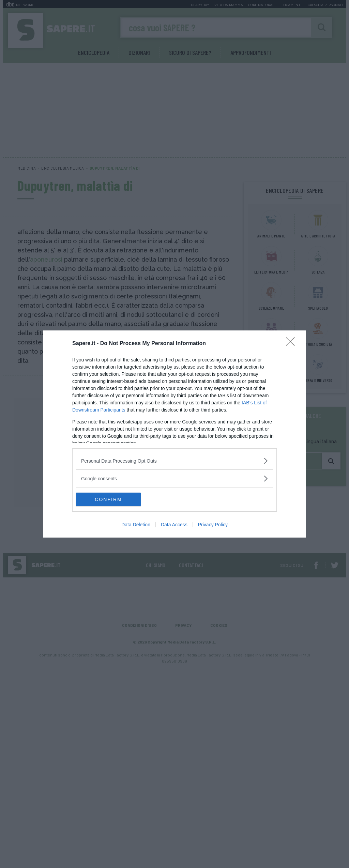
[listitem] (174, 461)
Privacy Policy (213, 525)
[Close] (292, 344)
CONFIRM (108, 499)
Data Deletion (136, 525)
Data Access (174, 525)
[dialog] (174, 434)
